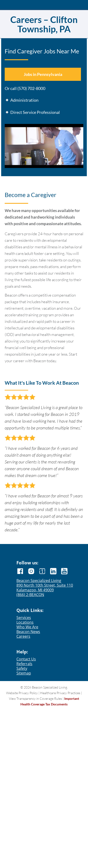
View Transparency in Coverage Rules (35, 698)
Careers (23, 636)
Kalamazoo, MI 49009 (35, 590)
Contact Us (26, 659)
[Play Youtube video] (44, 146)
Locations (25, 622)
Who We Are (27, 627)
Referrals (24, 664)
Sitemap (24, 673)
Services (24, 618)
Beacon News (28, 632)
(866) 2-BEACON (30, 595)
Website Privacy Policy (22, 693)
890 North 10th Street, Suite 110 (45, 585)
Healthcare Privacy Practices (60, 693)
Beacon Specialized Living (39, 581)
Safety (22, 668)
